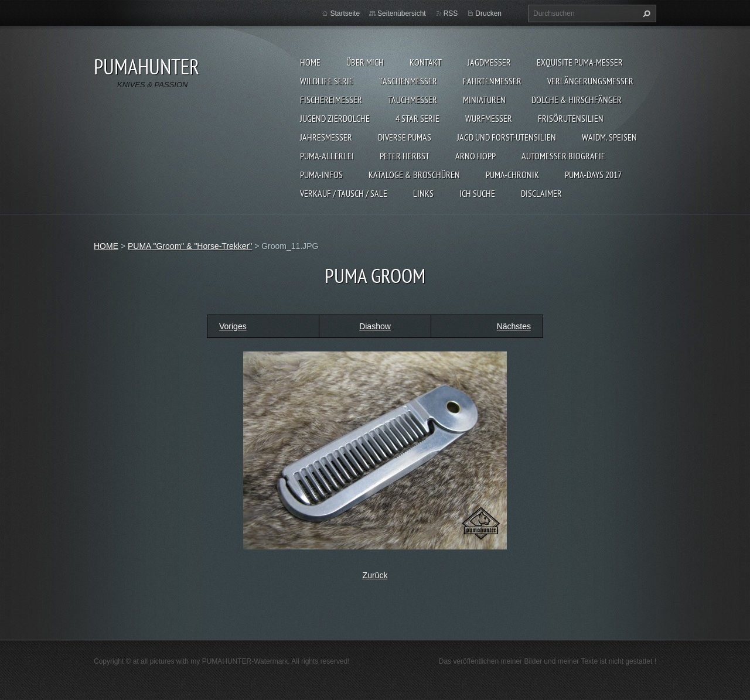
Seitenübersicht (402, 13)
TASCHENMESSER (408, 81)
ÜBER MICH (365, 62)
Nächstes (514, 326)
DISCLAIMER (541, 193)
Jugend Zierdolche (335, 118)
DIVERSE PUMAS (405, 137)
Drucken (488, 13)
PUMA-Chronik (512, 175)
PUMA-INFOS (321, 175)
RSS (451, 13)
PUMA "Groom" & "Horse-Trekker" (190, 246)
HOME (310, 62)
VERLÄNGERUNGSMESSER (590, 81)
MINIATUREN (484, 100)
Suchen (645, 13)
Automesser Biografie (563, 156)
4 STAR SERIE (417, 118)
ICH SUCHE (477, 193)
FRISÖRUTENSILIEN (571, 118)
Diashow (375, 326)
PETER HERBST (405, 156)
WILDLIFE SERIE (327, 81)
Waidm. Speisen (609, 137)
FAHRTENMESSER (492, 81)
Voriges (233, 326)
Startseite (345, 13)
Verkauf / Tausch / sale (344, 193)
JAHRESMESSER (326, 137)
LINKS (423, 193)
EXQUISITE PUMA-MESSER (580, 62)
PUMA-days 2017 (593, 175)
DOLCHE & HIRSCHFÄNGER (577, 100)
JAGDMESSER (489, 62)
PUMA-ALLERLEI (327, 156)
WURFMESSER (489, 118)
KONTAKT (426, 62)
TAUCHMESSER (412, 100)
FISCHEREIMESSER (331, 100)
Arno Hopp (475, 156)
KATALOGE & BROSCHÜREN (414, 175)
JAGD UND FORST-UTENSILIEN (507, 137)
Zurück (375, 575)
